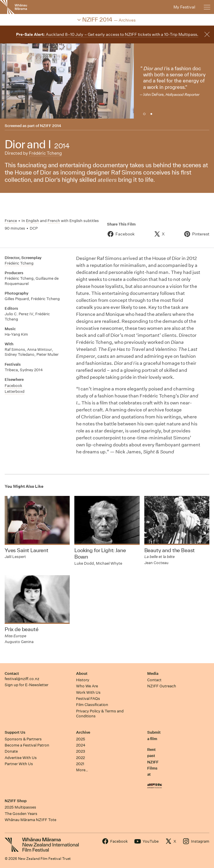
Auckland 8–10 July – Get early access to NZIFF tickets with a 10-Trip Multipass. (107, 34)
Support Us (15, 732)
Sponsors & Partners (23, 739)
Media (153, 674)
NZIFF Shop (16, 801)
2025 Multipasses (20, 807)
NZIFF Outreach (162, 686)
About (82, 674)
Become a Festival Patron (27, 745)
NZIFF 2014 (51, 126)
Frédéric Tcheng (45, 153)
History (83, 680)
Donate (11, 751)
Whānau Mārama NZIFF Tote (30, 820)
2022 (80, 758)
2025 (81, 739)
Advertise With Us (21, 758)
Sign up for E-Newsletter (27, 685)
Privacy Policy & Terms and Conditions (100, 714)
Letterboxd (15, 391)
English (33, 221)
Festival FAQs (88, 699)
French (54, 221)
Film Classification (92, 705)
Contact (12, 674)
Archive (83, 732)
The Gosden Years (21, 814)
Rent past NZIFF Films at (153, 762)
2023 (81, 751)
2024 (81, 745)
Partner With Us (19, 764)
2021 (80, 764)
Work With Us (88, 692)
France (11, 221)
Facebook (13, 386)
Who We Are (87, 686)
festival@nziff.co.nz (22, 679)
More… (82, 770)
